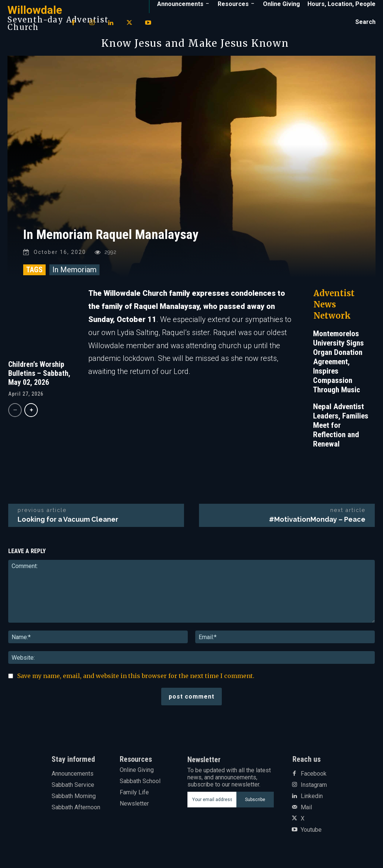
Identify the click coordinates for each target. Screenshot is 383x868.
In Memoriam (74, 272)
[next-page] (31, 412)
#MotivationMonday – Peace (317, 522)
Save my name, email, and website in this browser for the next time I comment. (136, 678)
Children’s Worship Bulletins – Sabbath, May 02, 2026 (39, 375)
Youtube (311, 832)
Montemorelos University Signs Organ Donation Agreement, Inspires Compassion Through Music (338, 364)
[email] (212, 802)
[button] (365, 22)
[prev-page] (15, 412)
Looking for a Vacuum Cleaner (68, 522)
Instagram (314, 787)
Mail (306, 810)
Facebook (314, 776)
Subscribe (255, 802)
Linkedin (312, 798)
